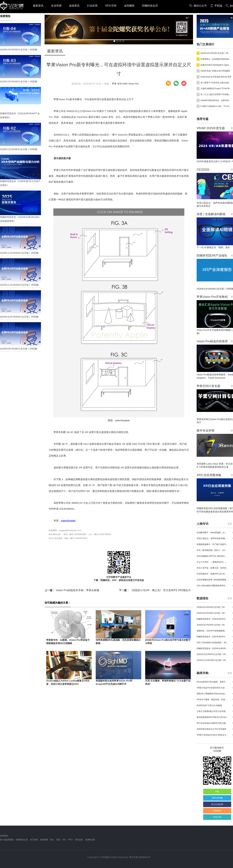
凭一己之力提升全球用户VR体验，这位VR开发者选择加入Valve (216, 94)
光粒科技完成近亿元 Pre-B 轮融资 (211, 729)
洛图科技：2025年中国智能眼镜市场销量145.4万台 (213, 631)
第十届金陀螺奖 (7, 840)
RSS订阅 (217, 817)
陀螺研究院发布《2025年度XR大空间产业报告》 (213, 637)
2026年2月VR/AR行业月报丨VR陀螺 (213, 625)
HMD (125, 84)
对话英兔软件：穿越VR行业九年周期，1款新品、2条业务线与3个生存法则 (213, 574)
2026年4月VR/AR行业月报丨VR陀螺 (216, 53)
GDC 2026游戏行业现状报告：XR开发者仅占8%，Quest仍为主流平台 (213, 643)
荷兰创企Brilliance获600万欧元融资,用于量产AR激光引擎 (213, 723)
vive (64, 840)
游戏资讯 (74, 6)
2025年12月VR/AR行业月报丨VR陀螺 (213, 654)
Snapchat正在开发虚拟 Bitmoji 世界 (216, 77)
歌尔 (52, 840)
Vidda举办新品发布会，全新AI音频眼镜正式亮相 (216, 100)
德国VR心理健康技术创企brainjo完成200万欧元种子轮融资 (213, 694)
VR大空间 (111, 6)
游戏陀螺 (44, 840)
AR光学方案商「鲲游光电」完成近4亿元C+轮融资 (213, 700)
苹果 (114, 84)
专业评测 (56, 6)
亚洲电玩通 (90, 840)
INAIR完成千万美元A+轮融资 (209, 705)
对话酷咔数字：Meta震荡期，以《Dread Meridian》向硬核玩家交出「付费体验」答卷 (213, 533)
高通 (58, 840)
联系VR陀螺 (217, 798)
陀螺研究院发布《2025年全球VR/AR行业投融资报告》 (213, 648)
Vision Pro (133, 84)
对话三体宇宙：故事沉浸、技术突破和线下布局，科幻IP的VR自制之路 (213, 568)
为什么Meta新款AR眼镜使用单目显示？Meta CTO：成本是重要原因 (213, 586)
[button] (114, 41)
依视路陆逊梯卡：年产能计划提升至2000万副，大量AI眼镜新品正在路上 (213, 544)
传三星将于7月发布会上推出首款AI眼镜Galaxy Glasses (216, 83)
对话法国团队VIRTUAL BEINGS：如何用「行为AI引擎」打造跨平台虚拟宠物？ (213, 556)
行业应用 (92, 6)
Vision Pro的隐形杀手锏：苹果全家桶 (72, 590)
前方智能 (34, 840)
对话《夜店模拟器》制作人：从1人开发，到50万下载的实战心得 (213, 550)
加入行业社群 (217, 804)
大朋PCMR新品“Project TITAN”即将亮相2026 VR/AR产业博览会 (216, 89)
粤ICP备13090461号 (140, 857)
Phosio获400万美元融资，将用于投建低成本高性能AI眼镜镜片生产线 (213, 682)
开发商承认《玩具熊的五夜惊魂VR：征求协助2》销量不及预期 (216, 59)
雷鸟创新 (79, 840)
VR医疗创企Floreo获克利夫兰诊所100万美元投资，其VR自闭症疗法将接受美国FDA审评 (213, 688)
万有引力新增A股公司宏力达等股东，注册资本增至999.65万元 (213, 711)
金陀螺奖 (129, 6)
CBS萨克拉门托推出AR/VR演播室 (215, 71)
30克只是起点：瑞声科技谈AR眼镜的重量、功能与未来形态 (213, 538)
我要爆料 (217, 811)
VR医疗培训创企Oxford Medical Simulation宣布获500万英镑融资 (213, 735)
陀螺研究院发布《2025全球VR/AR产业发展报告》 (213, 619)
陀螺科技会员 (150, 6)
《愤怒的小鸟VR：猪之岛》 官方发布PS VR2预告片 (155, 590)
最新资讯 (38, 6)
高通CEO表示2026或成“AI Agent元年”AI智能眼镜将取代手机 (216, 65)
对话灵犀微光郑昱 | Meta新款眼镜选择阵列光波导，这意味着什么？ (213, 580)
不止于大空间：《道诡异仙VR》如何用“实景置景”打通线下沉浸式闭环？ (213, 562)
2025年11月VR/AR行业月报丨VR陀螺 (213, 660)
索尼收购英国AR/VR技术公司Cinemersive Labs (213, 717)
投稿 (217, 792)
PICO (70, 840)
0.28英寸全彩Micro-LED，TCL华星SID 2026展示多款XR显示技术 (216, 106)
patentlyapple (68, 521)
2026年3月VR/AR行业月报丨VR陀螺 (213, 613)
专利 (119, 84)
